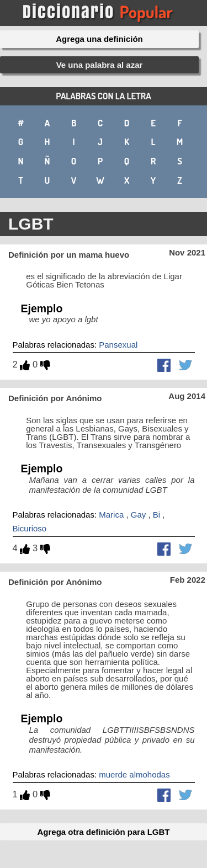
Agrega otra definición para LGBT (103, 832)
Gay (139, 515)
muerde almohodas (134, 774)
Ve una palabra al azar (100, 65)
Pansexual (118, 345)
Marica (111, 515)
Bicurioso (30, 528)
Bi (156, 515)
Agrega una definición (99, 39)
